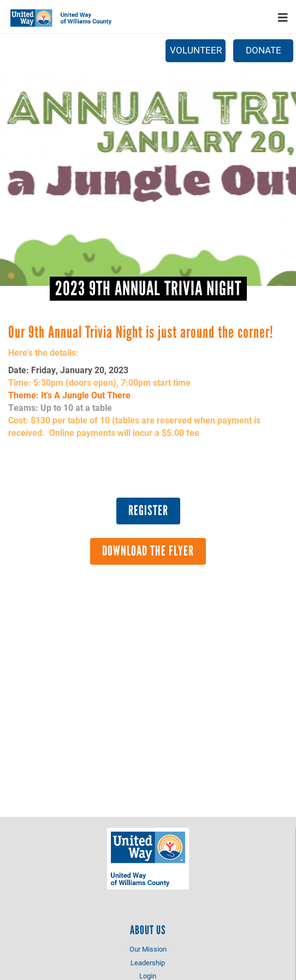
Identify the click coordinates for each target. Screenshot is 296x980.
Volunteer (196, 50)
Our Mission (148, 949)
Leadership (148, 963)
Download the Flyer (148, 551)
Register (148, 510)
